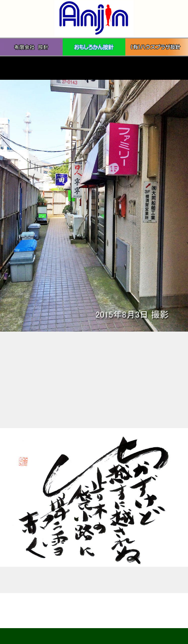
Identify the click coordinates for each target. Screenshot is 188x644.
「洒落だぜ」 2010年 (30, 580)
